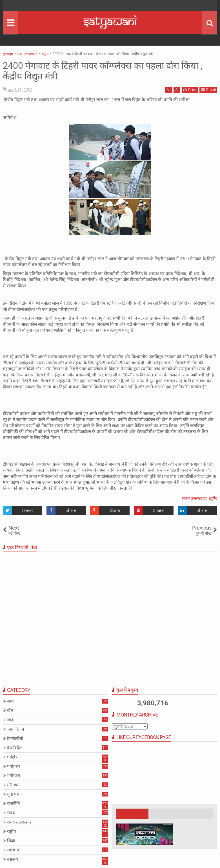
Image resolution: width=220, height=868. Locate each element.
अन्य (10, 701)
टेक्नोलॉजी (15, 738)
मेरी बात (13, 785)
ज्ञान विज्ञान (15, 729)
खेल (10, 711)
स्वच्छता (13, 850)
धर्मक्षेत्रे (12, 757)
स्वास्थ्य (13, 859)
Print (190, 90)
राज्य (11, 813)
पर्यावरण (14, 766)
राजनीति (14, 804)
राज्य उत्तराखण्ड (194, 499)
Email (208, 90)
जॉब (10, 720)
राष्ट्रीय (213, 499)
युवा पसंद (14, 794)
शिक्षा (11, 841)
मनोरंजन (14, 776)
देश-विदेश (14, 748)
